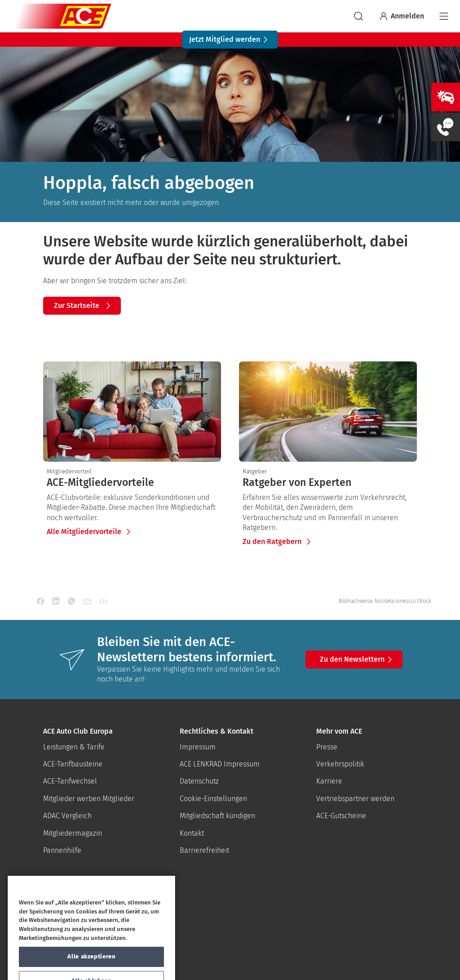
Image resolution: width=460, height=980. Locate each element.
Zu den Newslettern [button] (358, 659)
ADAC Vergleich (67, 816)
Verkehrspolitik (340, 764)
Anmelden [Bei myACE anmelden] (401, 16)
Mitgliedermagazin (73, 833)
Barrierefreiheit (204, 850)
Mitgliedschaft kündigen (217, 816)
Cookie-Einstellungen (213, 799)
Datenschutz (199, 781)
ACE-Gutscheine (341, 816)
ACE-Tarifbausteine (73, 764)
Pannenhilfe (62, 850)
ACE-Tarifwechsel (70, 781)
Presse (327, 747)
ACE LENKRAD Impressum (220, 764)
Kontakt (192, 833)
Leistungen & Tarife (74, 747)
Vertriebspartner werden (355, 799)
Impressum (198, 747)
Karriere (329, 781)
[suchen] (358, 16)
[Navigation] (444, 16)
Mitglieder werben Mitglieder (89, 799)
